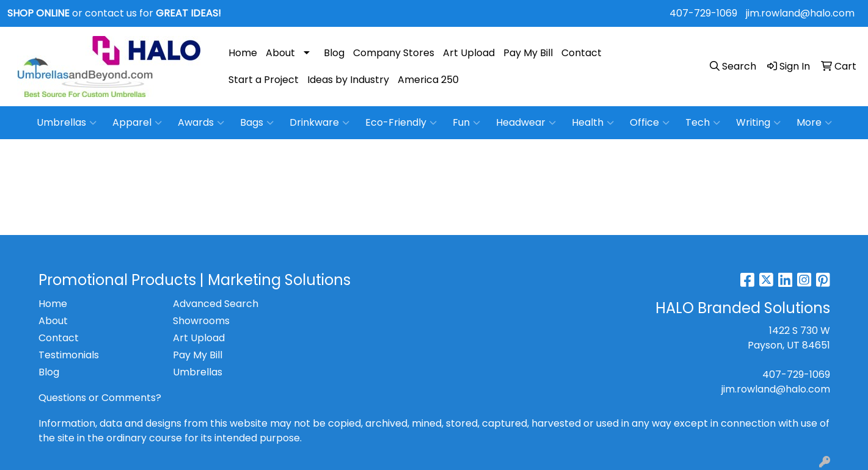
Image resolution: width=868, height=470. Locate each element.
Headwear (526, 123)
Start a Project (264, 80)
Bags (257, 123)
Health (593, 123)
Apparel (137, 123)
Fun (466, 123)
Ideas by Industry (348, 80)
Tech (703, 123)
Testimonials (69, 355)
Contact (582, 53)
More (814, 123)
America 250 (428, 80)
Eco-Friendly (401, 123)
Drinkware (319, 123)
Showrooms (201, 321)
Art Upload (469, 53)
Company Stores (394, 53)
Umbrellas (67, 123)
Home (243, 53)
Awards (201, 123)
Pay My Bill (528, 53)
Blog (334, 53)
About (280, 53)
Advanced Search (216, 304)
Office (650, 123)
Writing (758, 123)
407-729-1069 (703, 13)
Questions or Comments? (100, 398)
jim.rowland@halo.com (800, 13)
